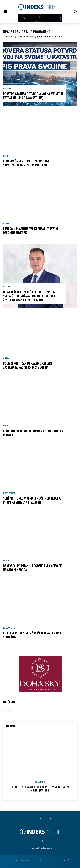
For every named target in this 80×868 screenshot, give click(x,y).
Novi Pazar (9, 493)
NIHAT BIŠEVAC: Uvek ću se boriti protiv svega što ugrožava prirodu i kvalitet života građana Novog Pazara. (29, 296)
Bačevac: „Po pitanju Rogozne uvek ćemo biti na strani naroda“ (33, 568)
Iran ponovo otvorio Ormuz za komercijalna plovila (33, 433)
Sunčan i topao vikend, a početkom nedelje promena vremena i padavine (32, 500)
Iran (6, 156)
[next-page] (42, 796)
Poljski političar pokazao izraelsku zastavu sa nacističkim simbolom (28, 365)
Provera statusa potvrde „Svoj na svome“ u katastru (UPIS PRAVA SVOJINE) (33, 96)
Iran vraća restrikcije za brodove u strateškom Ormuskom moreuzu (28, 163)
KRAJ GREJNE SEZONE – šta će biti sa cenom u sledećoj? (32, 635)
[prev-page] (5, 712)
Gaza (6, 358)
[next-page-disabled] (10, 712)
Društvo (8, 89)
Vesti (6, 223)
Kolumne (40, 782)
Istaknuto (9, 287)
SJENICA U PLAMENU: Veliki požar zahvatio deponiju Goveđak (31, 231)
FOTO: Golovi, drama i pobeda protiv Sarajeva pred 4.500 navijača (40, 789)
